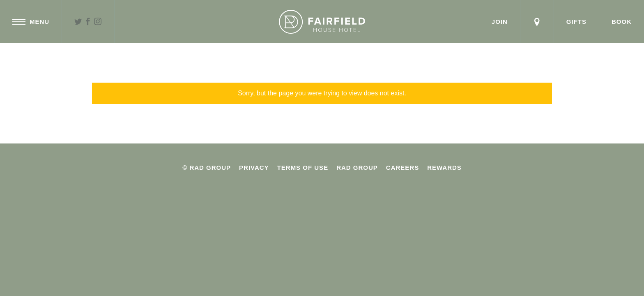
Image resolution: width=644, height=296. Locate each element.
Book (622, 22)
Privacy (254, 168)
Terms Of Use (303, 168)
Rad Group (357, 168)
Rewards (444, 168)
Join (500, 22)
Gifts (576, 22)
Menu (31, 22)
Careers (402, 168)
